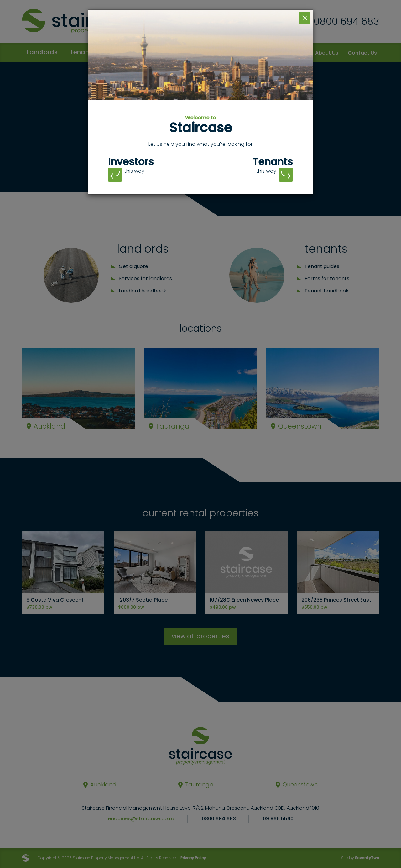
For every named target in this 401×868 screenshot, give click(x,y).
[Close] (305, 18)
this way (126, 175)
